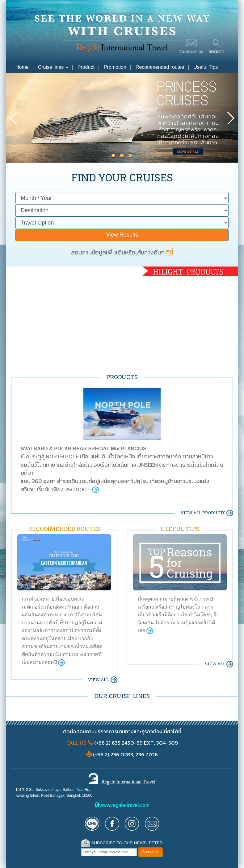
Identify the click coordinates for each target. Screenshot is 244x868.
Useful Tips (206, 67)
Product (86, 67)
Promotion (115, 67)
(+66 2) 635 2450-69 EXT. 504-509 (135, 743)
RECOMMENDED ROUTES (64, 529)
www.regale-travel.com (122, 805)
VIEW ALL (103, 680)
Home (22, 67)
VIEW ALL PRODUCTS (207, 513)
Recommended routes (160, 67)
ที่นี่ (170, 252)
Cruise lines (53, 67)
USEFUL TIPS (180, 529)
